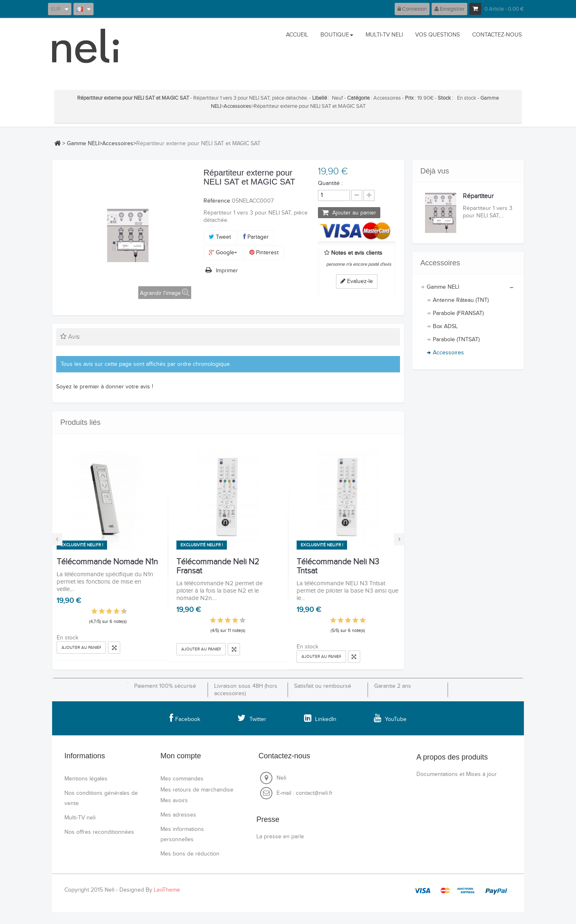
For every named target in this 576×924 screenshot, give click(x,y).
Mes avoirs (174, 801)
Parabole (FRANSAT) (458, 313)
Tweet (220, 237)
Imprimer (227, 271)
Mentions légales (86, 779)
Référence (217, 201)
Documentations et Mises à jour (457, 774)
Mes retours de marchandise (197, 790)
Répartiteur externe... (478, 200)
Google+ (223, 253)
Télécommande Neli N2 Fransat (218, 566)
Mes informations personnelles (182, 834)
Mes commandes (182, 779)
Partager (256, 237)
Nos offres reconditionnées (99, 832)
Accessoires (237, 106)
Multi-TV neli (80, 818)
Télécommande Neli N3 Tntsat (338, 566)
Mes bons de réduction (190, 854)
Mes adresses (178, 815)
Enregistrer (449, 9)
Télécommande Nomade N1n (107, 562)
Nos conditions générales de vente (101, 798)
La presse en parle (280, 837)
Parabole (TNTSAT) (456, 340)
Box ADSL (445, 326)
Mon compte (181, 756)
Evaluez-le (357, 281)
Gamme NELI (83, 144)
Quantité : (330, 183)
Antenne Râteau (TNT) (461, 300)
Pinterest (264, 253)
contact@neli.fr (314, 793)
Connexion (412, 9)
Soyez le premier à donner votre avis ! (105, 387)
